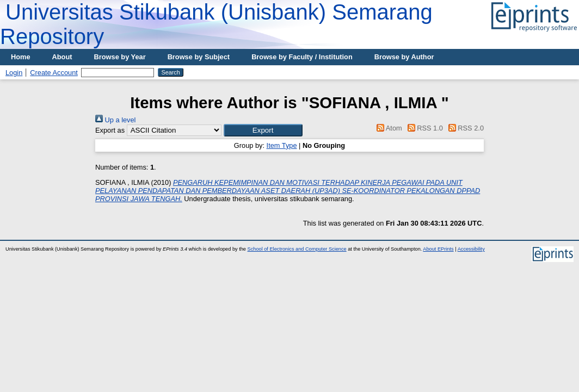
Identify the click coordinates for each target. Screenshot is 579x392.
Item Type (282, 145)
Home (21, 57)
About (62, 57)
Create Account (54, 73)
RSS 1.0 (423, 128)
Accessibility (471, 249)
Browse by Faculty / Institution (302, 57)
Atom (388, 128)
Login (14, 73)
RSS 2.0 (464, 128)
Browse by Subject (199, 57)
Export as (110, 130)
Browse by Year (120, 57)
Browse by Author (404, 57)
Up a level (115, 120)
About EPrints (438, 249)
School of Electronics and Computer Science (297, 249)
